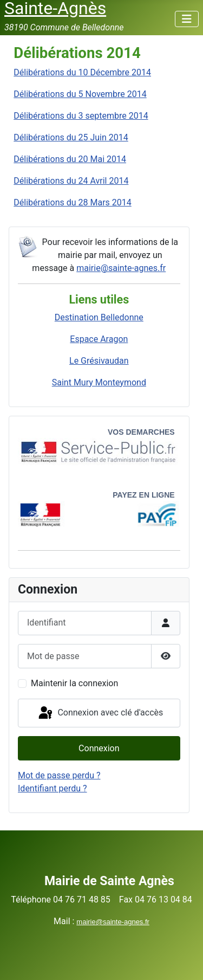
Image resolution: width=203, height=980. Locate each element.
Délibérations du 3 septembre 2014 (81, 116)
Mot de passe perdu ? (59, 775)
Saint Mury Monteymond (99, 382)
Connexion (99, 748)
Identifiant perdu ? (53, 788)
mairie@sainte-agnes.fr (121, 268)
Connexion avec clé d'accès (100, 713)
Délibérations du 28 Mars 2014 (72, 202)
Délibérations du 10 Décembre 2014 (82, 72)
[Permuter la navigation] (187, 19)
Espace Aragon (99, 339)
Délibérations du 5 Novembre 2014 (80, 94)
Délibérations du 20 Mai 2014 (70, 159)
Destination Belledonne (99, 317)
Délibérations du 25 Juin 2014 (71, 137)
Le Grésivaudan (99, 361)
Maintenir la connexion (74, 683)
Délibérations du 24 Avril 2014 (71, 181)
